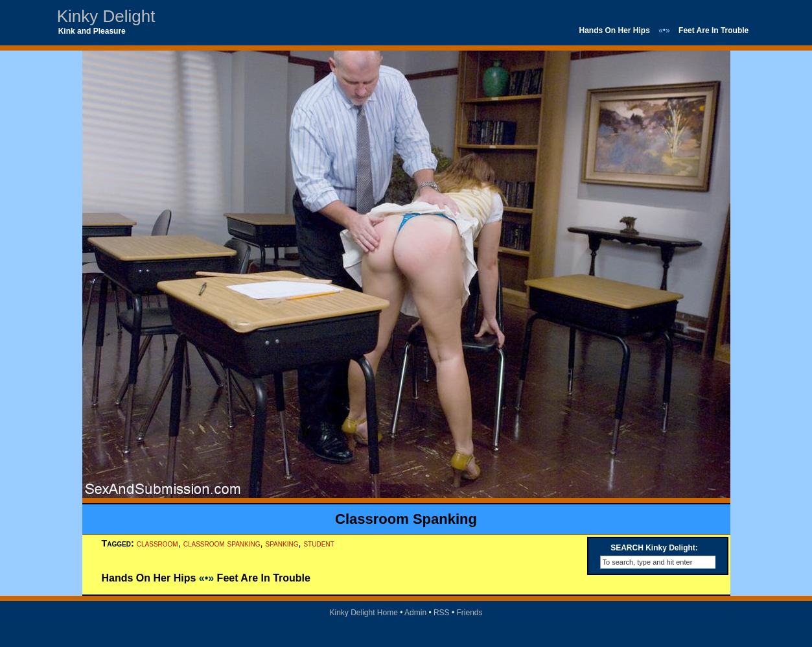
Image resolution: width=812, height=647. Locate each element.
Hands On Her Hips (614, 30)
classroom (157, 543)
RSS (442, 613)
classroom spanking (222, 543)
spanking (282, 543)
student (319, 543)
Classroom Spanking (406, 519)
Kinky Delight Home (363, 613)
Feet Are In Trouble (713, 30)
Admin (415, 613)
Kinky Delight (106, 16)
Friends (470, 613)
